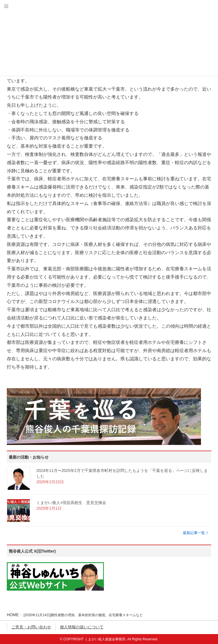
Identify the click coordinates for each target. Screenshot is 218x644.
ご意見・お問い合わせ (31, 627)
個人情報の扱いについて (82, 627)
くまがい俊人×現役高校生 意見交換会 (71, 503)
